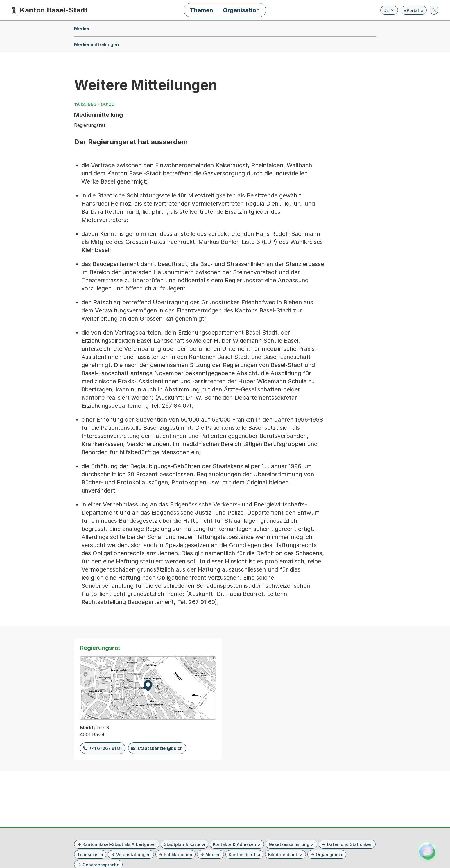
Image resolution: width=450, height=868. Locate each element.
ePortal (414, 11)
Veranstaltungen (133, 854)
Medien (213, 854)
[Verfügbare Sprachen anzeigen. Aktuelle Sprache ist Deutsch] (389, 10)
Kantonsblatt (242, 854)
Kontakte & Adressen (235, 844)
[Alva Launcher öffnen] (427, 851)
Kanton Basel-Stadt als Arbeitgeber (119, 844)
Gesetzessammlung (289, 844)
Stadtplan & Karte (182, 844)
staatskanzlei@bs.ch (160, 748)
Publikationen (178, 854)
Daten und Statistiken (350, 844)
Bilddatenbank (283, 854)
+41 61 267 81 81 (105, 748)
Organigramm (329, 854)
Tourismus (88, 854)
